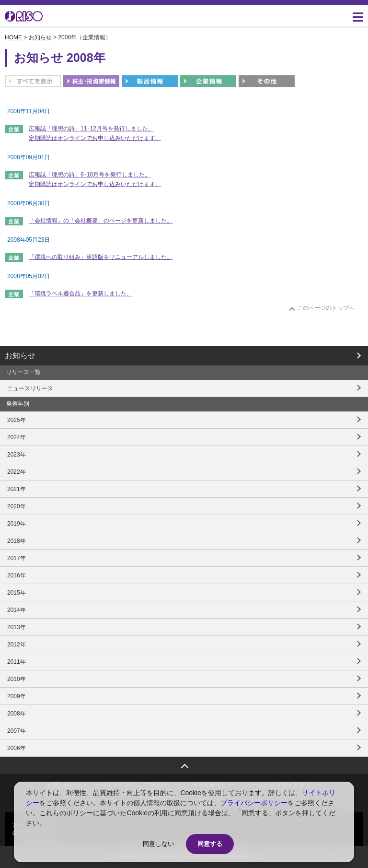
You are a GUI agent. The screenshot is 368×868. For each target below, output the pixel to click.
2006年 (17, 748)
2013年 (17, 627)
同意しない (158, 844)
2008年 (17, 714)
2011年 (17, 662)
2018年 (17, 541)
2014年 (17, 610)
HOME (13, 37)
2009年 (17, 696)
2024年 (17, 437)
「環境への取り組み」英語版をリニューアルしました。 (101, 257)
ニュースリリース (30, 388)
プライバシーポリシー (254, 803)
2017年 (17, 558)
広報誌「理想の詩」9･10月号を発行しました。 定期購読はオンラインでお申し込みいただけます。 (95, 179)
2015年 (17, 593)
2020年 (17, 506)
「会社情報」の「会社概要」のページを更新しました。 (101, 221)
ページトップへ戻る (184, 763)
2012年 (17, 645)
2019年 (17, 524)
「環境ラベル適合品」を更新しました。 (80, 293)
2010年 (17, 679)
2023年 (17, 455)
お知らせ (40, 37)
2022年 (17, 472)
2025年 (17, 420)
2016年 (17, 575)
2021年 (17, 489)
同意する (210, 844)
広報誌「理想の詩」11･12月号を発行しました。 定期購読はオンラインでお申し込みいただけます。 (95, 133)
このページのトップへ (326, 308)
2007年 (17, 731)
